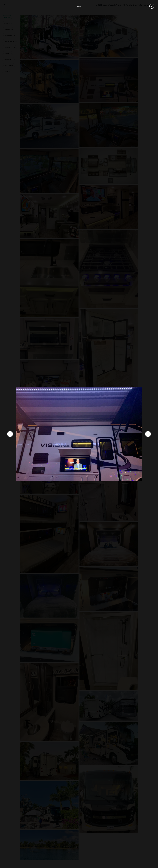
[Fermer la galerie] (152, 6)
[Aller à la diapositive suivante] (148, 434)
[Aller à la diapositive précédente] (10, 434)
